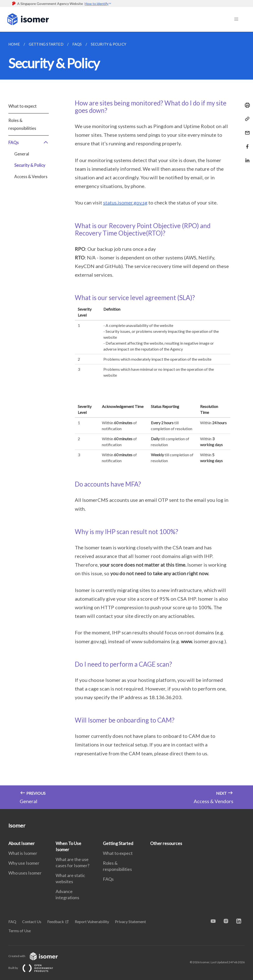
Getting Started (118, 843)
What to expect (23, 106)
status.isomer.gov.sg (125, 203)
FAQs (29, 143)
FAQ (12, 921)
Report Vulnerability (92, 921)
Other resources (166, 843)
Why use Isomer (24, 863)
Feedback (56, 921)
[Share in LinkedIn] (246, 157)
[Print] (246, 105)
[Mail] (246, 130)
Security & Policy (30, 165)
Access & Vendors (31, 177)
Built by (35, 968)
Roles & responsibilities (22, 124)
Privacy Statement (130, 921)
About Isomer (22, 843)
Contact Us (32, 921)
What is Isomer (23, 853)
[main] (126, 420)
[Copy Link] (246, 119)
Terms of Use (20, 931)
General (22, 154)
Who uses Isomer (25, 873)
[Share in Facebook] (246, 144)
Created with (37, 956)
